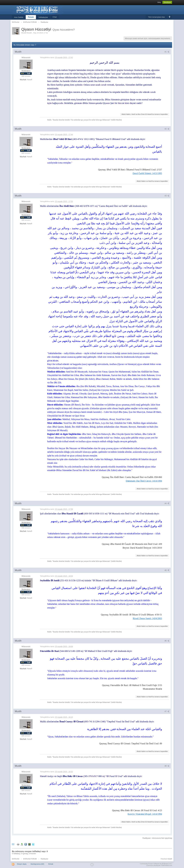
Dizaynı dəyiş (22, 864)
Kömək (51, 864)
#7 (167, 711)
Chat (55, 17)
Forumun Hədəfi (166, 859)
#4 (167, 503)
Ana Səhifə (19, 17)
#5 (167, 570)
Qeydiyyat (167, 2)
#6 (167, 641)
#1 (167, 52)
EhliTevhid (16, 859)
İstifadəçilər (43, 17)
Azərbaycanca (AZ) (37, 864)
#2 (167, 129)
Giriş (159, 2)
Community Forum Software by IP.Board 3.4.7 (156, 864)
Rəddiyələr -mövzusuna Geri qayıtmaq (157, 838)
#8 (167, 766)
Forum (31, 17)
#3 (167, 196)
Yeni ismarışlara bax (156, 17)
